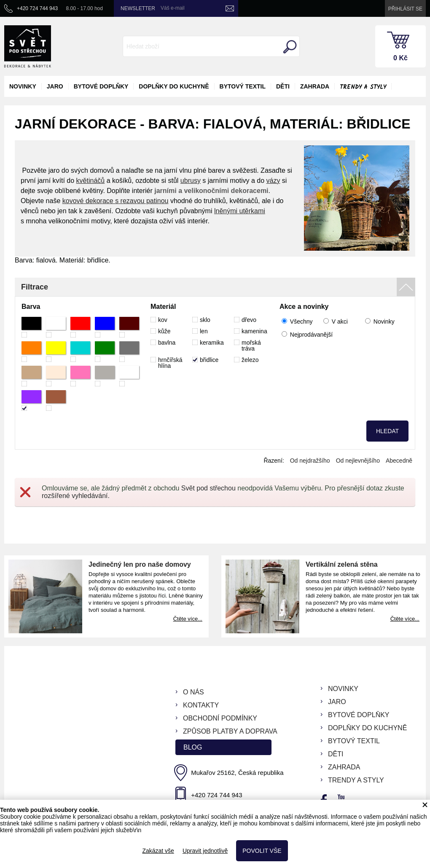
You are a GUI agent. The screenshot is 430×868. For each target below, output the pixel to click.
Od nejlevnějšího (358, 461)
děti (283, 86)
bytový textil (243, 86)
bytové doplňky (101, 86)
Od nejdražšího (310, 461)
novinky (23, 86)
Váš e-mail (173, 8)
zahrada (315, 86)
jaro (55, 86)
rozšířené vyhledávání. (76, 496)
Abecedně (399, 461)
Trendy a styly (363, 87)
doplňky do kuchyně (174, 86)
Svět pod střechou (208, 488)
